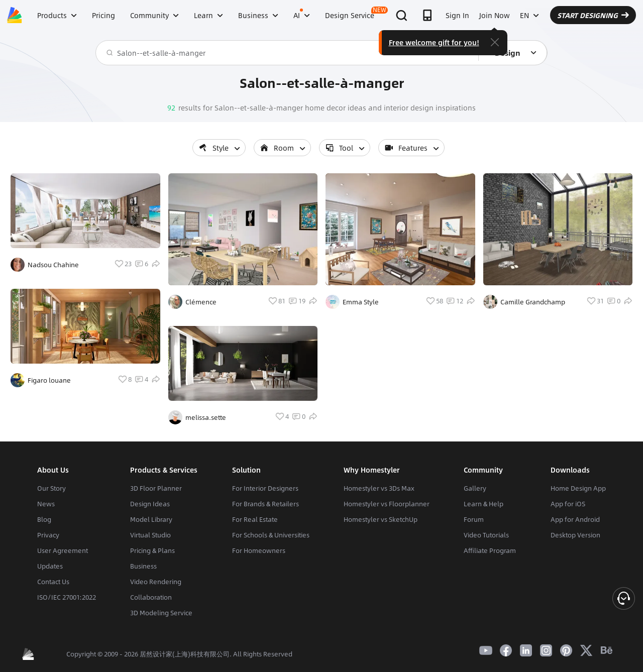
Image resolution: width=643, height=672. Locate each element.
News (46, 504)
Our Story (51, 488)
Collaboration (151, 597)
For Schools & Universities (271, 535)
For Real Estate (255, 519)
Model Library (151, 519)
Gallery (475, 488)
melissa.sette (206, 417)
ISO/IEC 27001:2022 (67, 597)
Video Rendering (156, 582)
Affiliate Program (490, 550)
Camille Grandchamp (533, 302)
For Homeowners (259, 550)
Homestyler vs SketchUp (381, 519)
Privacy (48, 535)
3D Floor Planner (156, 488)
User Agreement (63, 550)
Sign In (457, 15)
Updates (50, 566)
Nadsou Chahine (53, 265)
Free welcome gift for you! (434, 42)
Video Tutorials (486, 535)
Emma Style (361, 302)
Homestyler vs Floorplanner (387, 504)
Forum (474, 519)
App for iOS (568, 504)
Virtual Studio (150, 535)
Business (143, 566)
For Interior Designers (265, 488)
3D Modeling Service (161, 613)
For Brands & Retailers (265, 504)
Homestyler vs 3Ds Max (379, 488)
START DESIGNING (593, 15)
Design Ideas (150, 504)
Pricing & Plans (152, 550)
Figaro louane (49, 380)
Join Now (495, 15)
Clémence (201, 302)
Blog (44, 519)
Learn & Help (484, 504)
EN (529, 15)
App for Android (575, 519)
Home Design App (578, 488)
